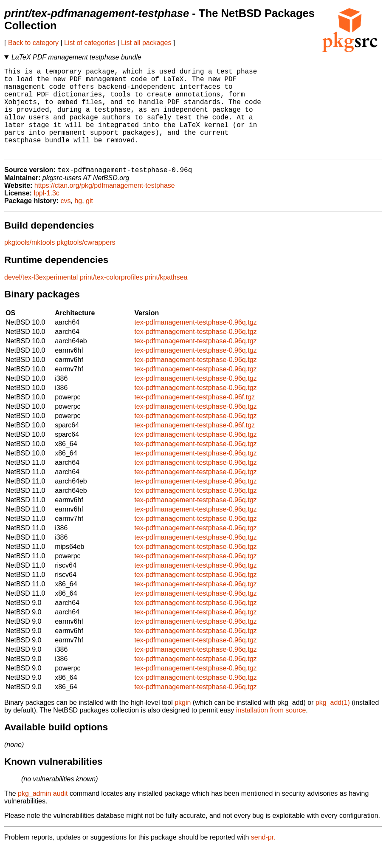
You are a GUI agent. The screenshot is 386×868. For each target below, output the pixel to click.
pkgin (183, 722)
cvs (66, 221)
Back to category (33, 43)
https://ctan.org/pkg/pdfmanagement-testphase (105, 205)
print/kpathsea (166, 297)
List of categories (90, 43)
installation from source (271, 730)
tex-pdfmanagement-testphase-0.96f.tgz (194, 417)
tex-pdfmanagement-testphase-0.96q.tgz (195, 342)
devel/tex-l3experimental (41, 297)
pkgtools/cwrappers (86, 262)
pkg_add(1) (333, 722)
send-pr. (263, 857)
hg (78, 221)
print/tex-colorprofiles (111, 297)
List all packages (146, 43)
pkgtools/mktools (30, 262)
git (89, 221)
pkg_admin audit (43, 813)
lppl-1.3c (46, 213)
